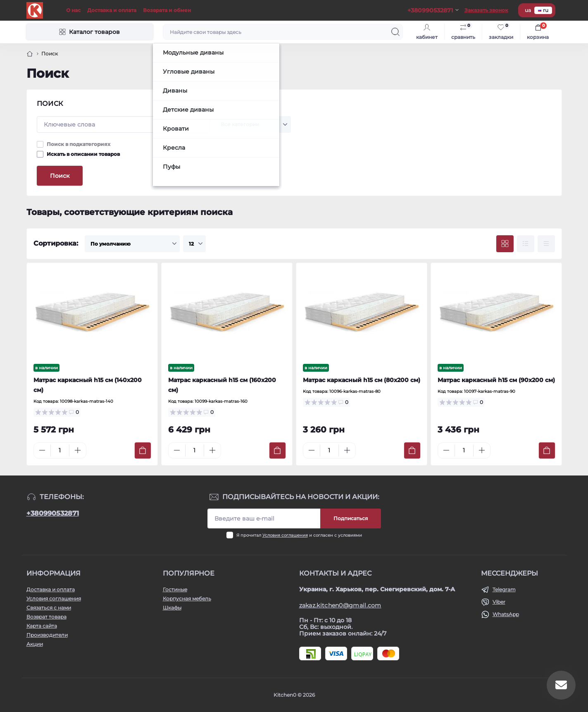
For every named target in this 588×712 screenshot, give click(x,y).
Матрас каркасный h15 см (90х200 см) (496, 380)
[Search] (395, 32)
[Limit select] (194, 244)
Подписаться (351, 518)
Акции (35, 644)
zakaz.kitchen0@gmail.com (340, 605)
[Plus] (78, 450)
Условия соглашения (285, 535)
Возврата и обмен (167, 10)
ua (528, 10)
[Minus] (42, 450)
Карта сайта (42, 626)
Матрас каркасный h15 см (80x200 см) (362, 380)
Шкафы (172, 608)
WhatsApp (506, 614)
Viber (499, 602)
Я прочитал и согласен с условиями (299, 535)
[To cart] (143, 450)
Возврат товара (46, 617)
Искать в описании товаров (83, 154)
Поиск (60, 176)
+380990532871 (53, 513)
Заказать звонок (486, 10)
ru (543, 10)
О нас (73, 10)
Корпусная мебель (187, 599)
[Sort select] (132, 244)
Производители (47, 635)
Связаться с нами (49, 608)
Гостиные (175, 589)
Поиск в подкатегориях (79, 144)
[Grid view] (505, 244)
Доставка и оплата (112, 10)
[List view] (526, 244)
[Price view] (546, 244)
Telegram (504, 589)
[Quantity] (60, 450)
